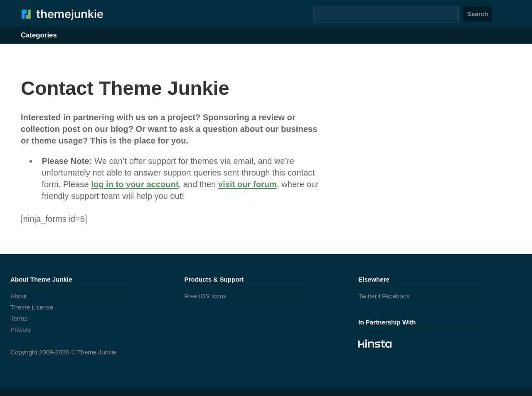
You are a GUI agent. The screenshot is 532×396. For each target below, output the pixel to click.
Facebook (396, 296)
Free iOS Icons (206, 296)
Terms (19, 318)
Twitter (368, 296)
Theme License (32, 307)
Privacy (21, 330)
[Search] (386, 14)
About (19, 296)
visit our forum (248, 184)
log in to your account (135, 184)
